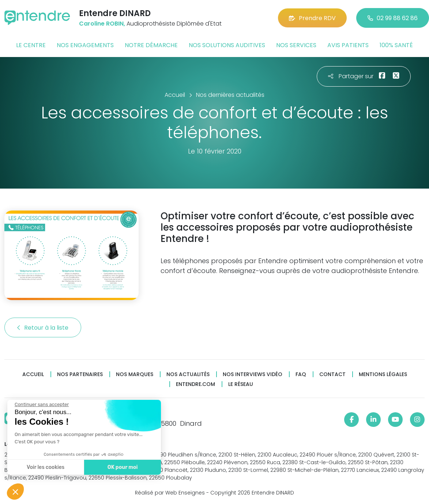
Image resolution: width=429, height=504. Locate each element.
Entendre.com (195, 384)
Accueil (33, 374)
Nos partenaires (80, 374)
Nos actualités (188, 374)
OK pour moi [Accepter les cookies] (122, 467)
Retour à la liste (43, 328)
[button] (15, 492)
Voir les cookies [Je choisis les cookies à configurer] (45, 467)
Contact (332, 374)
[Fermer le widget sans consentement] (41, 405)
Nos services (296, 45)
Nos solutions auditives (227, 45)
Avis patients (348, 45)
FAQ (301, 374)
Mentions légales (383, 374)
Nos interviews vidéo (253, 374)
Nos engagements (85, 45)
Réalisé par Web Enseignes (170, 493)
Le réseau (241, 384)
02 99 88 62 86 (393, 18)
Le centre (31, 45)
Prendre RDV (312, 18)
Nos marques (135, 374)
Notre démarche (151, 45)
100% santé (396, 45)
